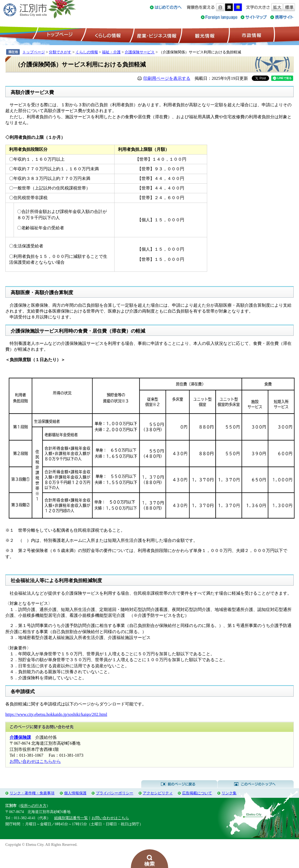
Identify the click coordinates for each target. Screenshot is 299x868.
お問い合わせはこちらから (35, 761)
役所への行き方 (33, 806)
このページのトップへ (256, 784)
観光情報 (204, 35)
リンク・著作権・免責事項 (32, 793)
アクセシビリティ (158, 793)
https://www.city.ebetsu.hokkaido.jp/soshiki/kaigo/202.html (56, 714)
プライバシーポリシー (115, 793)
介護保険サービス (140, 52)
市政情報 (251, 35)
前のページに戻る (179, 784)
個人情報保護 (75, 793)
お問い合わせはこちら (110, 818)
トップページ (59, 35)
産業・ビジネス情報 (156, 35)
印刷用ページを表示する (167, 78)
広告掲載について (197, 793)
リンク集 (229, 793)
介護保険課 (20, 737)
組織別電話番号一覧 (71, 818)
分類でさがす (60, 52)
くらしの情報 (107, 35)
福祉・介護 (111, 52)
